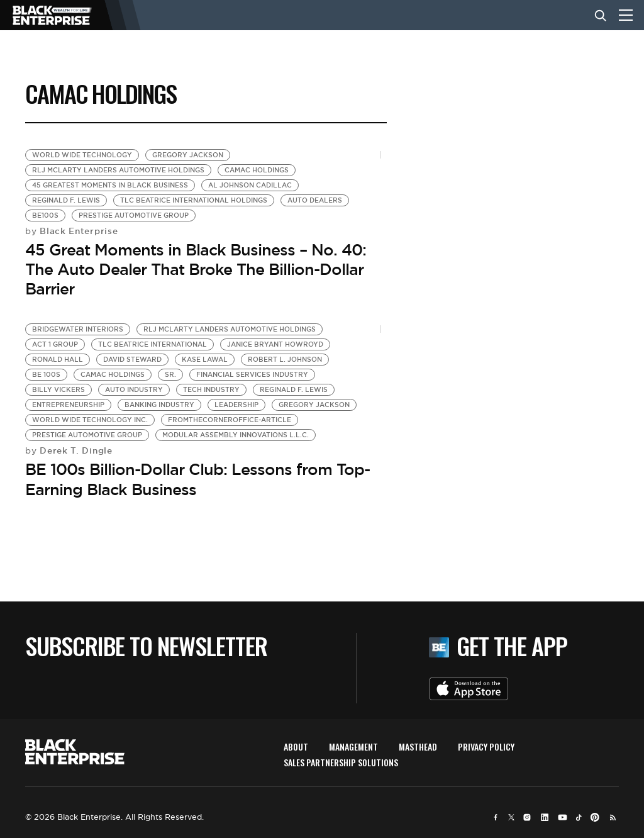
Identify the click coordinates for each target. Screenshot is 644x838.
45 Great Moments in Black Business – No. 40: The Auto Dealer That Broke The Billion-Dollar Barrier (196, 269)
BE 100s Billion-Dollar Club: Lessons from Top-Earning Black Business (197, 479)
